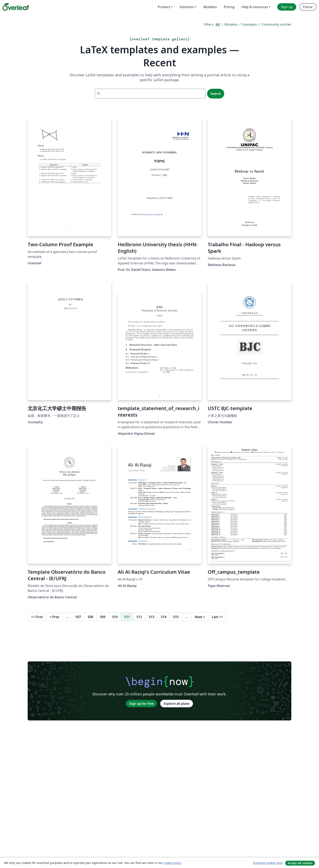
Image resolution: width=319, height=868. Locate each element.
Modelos (231, 24)
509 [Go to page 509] (103, 617)
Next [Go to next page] (200, 617)
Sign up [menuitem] (287, 7)
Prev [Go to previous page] (55, 617)
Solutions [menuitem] (187, 7)
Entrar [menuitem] (308, 7)
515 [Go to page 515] (176, 617)
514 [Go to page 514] (164, 617)
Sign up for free (141, 704)
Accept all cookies (300, 863)
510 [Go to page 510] (115, 617)
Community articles (276, 24)
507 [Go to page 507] (78, 617)
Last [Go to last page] (217, 617)
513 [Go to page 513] (151, 617)
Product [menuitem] (164, 7)
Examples (250, 24)
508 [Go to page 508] (90, 617)
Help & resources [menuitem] (255, 7)
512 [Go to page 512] (139, 617)
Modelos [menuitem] (210, 7)
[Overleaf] (16, 7)
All (218, 24)
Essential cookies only (268, 863)
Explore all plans (177, 704)
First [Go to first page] (37, 617)
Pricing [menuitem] (229, 7)
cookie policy (172, 863)
